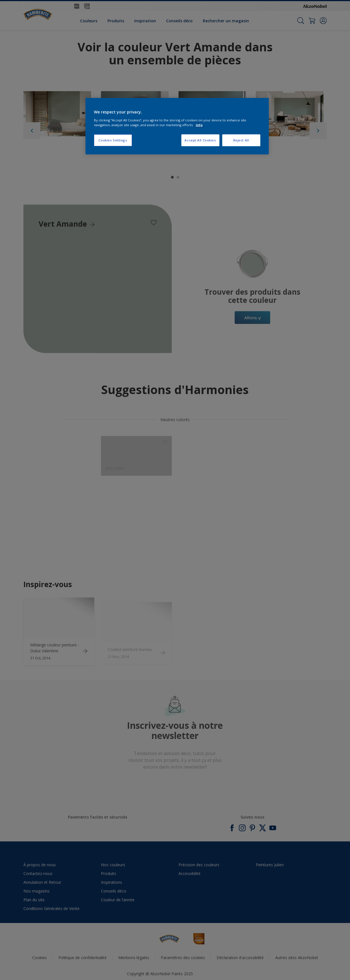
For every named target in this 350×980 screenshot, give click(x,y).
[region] (177, 126)
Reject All (241, 140)
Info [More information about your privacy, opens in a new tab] (199, 125)
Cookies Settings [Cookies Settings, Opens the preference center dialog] (113, 140)
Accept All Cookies (200, 140)
